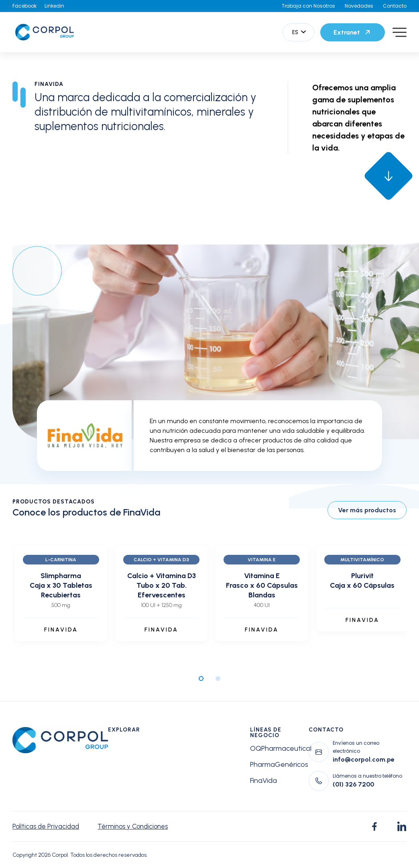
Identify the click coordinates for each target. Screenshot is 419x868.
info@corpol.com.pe (364, 759)
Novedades (359, 6)
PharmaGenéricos (279, 764)
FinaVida (263, 780)
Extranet (353, 32)
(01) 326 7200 (353, 784)
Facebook (24, 6)
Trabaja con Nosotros (308, 6)
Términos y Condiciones (140, 827)
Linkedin (54, 6)
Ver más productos (367, 510)
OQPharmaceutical (281, 748)
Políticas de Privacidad (48, 827)
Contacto (395, 6)
